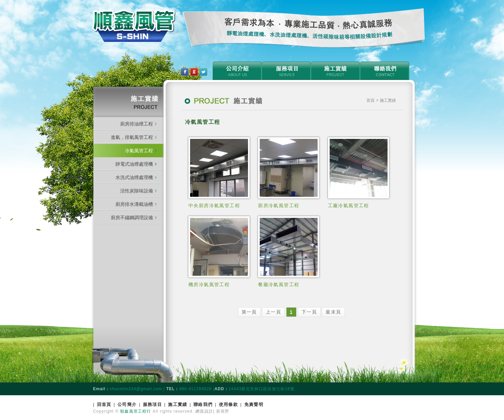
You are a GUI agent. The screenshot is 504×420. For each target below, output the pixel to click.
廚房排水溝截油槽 (134, 204)
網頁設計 (204, 411)
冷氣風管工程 (139, 151)
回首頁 (104, 404)
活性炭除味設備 (137, 191)
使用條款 (228, 404)
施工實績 (178, 404)
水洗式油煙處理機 (134, 177)
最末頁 (333, 312)
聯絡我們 (203, 404)
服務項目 (152, 404)
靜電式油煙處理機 (136, 164)
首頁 (371, 100)
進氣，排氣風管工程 (132, 137)
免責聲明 (254, 404)
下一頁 (309, 312)
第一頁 (249, 312)
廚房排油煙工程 (137, 124)
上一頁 (273, 312)
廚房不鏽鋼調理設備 (132, 218)
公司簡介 (127, 404)
